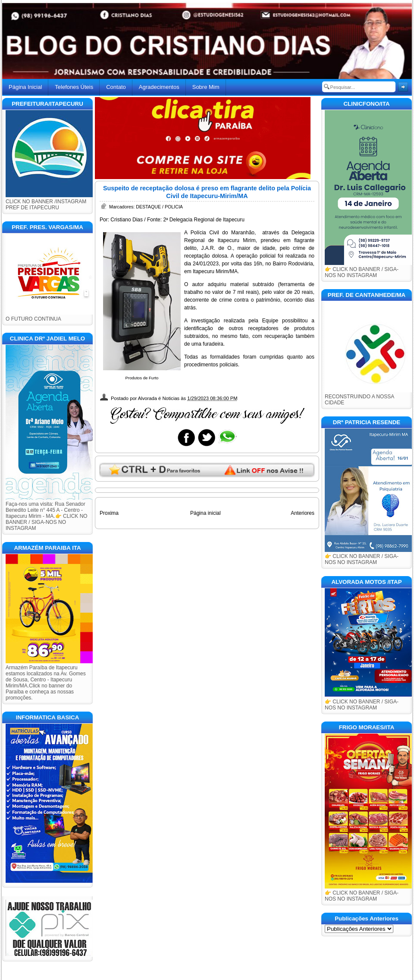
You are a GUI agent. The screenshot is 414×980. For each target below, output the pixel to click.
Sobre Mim (206, 87)
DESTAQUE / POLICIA (159, 207)
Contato (116, 87)
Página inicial (205, 513)
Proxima (109, 513)
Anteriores (303, 513)
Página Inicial (25, 87)
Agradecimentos (159, 87)
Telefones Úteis (74, 87)
